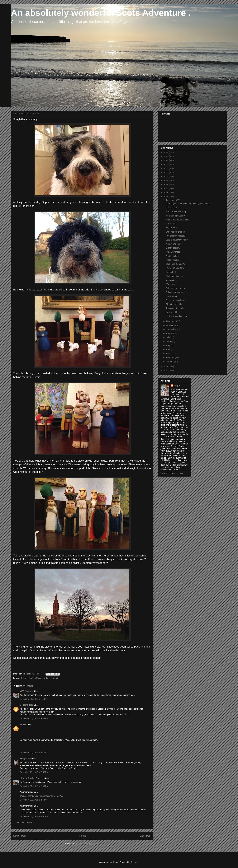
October (170, 325)
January (170, 361)
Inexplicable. (171, 280)
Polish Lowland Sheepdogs (49, 678)
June (169, 341)
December (171, 200)
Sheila (23, 724)
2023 (166, 164)
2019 (166, 181)
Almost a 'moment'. (174, 244)
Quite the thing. (173, 312)
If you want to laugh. (175, 308)
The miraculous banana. (177, 300)
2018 (166, 185)
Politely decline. (173, 260)
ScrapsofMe (26, 759)
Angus (177, 386)
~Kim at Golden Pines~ (31, 778)
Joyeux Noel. (172, 228)
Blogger (135, 862)
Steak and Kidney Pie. (176, 264)
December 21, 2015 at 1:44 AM (34, 800)
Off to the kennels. (174, 304)
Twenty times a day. (175, 268)
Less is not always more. (177, 240)
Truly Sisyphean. (173, 252)
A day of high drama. (175, 292)
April (168, 349)
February (171, 358)
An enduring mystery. (175, 216)
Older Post (145, 836)
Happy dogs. (172, 296)
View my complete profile (172, 473)
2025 (166, 156)
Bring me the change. (175, 232)
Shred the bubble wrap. (176, 212)
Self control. (171, 224)
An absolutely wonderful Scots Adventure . (101, 13)
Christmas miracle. (174, 276)
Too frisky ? (171, 272)
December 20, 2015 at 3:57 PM (34, 772)
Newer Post (20, 836)
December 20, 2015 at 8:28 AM (34, 719)
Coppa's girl (26, 705)
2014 (166, 367)
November (171, 321)
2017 (166, 188)
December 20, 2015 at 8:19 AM (34, 699)
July (168, 337)
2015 (166, 197)
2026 (166, 152)
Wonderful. (171, 284)
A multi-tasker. (172, 256)
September (171, 329)
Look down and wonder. (177, 316)
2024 (166, 160)
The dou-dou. (172, 208)
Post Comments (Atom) (88, 844)
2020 (166, 177)
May (168, 345)
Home (83, 836)
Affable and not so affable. (178, 220)
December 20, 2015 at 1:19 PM (34, 753)
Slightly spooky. (173, 248)
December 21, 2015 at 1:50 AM (34, 817)
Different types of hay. (176, 288)
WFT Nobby (26, 691)
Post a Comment (25, 822)
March (169, 354)
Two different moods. (175, 236)
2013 (166, 371)
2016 (166, 193)
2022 (166, 168)
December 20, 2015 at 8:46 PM (34, 786)
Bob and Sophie (28, 678)
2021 (166, 172)
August (170, 333)
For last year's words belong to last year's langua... (189, 204)
